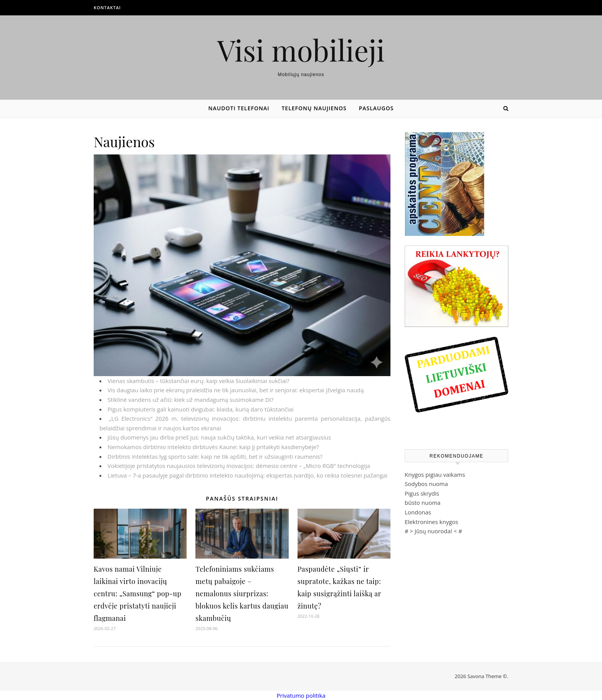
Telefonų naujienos (314, 108)
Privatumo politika (301, 695)
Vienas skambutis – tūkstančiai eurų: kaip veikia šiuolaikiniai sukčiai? (198, 381)
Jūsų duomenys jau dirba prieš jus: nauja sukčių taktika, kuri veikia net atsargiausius (219, 437)
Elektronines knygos (432, 522)
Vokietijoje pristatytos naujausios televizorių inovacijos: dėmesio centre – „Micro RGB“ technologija (239, 466)
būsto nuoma (423, 503)
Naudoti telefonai (239, 108)
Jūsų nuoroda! (433, 531)
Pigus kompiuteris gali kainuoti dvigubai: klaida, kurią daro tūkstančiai (201, 409)
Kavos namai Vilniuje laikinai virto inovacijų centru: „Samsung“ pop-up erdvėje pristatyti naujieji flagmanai (137, 594)
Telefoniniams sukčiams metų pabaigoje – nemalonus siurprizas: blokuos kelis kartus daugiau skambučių (242, 594)
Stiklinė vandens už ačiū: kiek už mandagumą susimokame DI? (190, 400)
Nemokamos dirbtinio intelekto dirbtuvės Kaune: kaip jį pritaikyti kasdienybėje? (213, 447)
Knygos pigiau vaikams (435, 474)
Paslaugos (376, 108)
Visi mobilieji (301, 50)
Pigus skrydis (422, 493)
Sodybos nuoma (426, 484)
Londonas (418, 512)
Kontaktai (107, 7)
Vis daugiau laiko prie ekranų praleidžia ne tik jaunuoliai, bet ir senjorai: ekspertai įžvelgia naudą (236, 390)
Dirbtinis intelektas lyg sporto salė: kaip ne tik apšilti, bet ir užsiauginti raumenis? (215, 456)
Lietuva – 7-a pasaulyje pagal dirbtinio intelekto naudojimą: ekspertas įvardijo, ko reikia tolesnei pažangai (247, 475)
